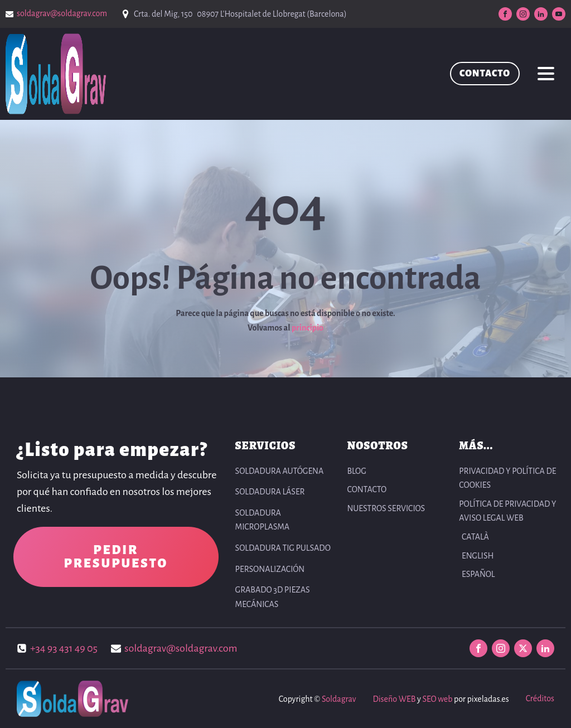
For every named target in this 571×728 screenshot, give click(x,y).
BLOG (356, 471)
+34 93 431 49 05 (64, 648)
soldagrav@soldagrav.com (62, 13)
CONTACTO (485, 74)
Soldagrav (339, 699)
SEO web (437, 699)
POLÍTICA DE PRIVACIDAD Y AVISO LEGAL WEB (507, 511)
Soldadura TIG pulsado (283, 548)
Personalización (270, 569)
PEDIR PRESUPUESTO (116, 557)
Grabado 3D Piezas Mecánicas (273, 597)
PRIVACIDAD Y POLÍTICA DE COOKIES (507, 478)
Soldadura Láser (270, 492)
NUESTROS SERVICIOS (386, 508)
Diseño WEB (394, 699)
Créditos (540, 698)
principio (308, 328)
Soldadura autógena (280, 471)
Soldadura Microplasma (263, 520)
